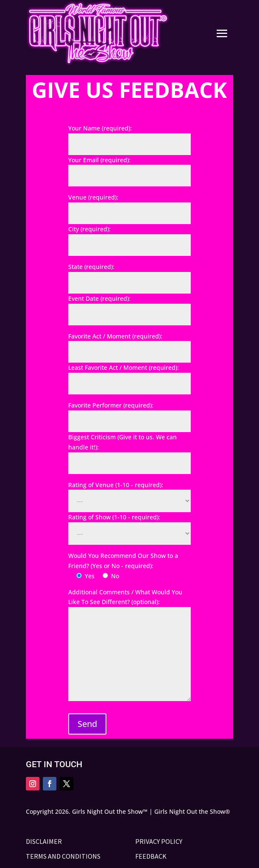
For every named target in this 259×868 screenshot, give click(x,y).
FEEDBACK (151, 856)
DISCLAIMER (44, 841)
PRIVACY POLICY (159, 841)
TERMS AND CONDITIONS (63, 856)
